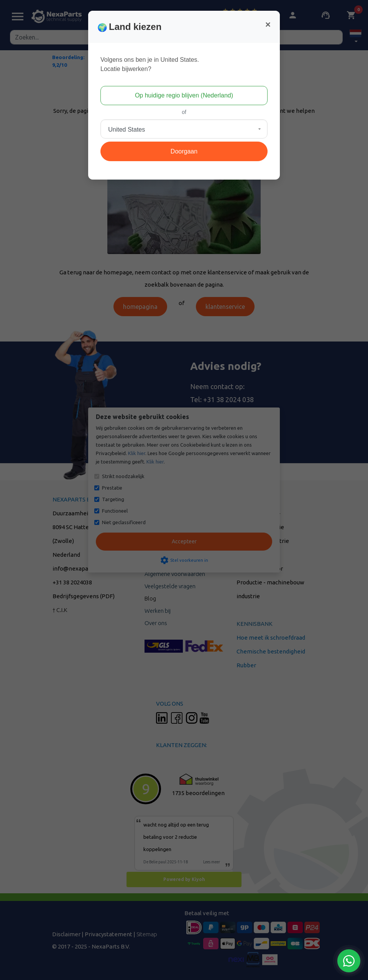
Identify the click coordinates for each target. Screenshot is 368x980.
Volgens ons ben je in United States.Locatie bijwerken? (150, 64)
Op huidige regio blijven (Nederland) (184, 95)
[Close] (268, 25)
